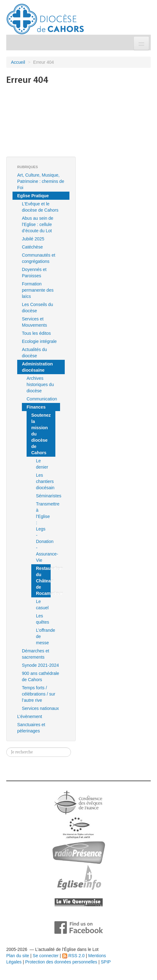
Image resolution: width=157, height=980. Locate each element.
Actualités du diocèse (34, 353)
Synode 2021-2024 (40, 665)
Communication (42, 399)
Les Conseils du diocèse (38, 308)
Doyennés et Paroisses (34, 273)
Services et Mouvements (34, 322)
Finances (36, 407)
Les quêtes (43, 619)
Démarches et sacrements (35, 654)
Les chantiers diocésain (43, 481)
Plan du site (18, 956)
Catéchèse (32, 247)
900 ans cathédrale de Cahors (41, 676)
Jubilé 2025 (33, 239)
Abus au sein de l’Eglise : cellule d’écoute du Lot (38, 224)
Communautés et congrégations (39, 258)
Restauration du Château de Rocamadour (43, 581)
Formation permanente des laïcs (38, 290)
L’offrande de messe (43, 636)
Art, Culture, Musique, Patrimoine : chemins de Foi (41, 181)
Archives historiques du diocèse (40, 384)
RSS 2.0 (73, 956)
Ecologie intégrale (39, 341)
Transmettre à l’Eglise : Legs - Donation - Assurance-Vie (43, 532)
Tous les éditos (36, 333)
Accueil (18, 62)
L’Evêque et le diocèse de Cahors (40, 207)
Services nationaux (40, 708)
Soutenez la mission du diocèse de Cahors (41, 434)
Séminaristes (43, 496)
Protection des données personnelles (61, 962)
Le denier (42, 464)
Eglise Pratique (33, 196)
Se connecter (46, 956)
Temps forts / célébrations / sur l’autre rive (39, 694)
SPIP (106, 962)
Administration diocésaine (37, 367)
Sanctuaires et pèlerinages (31, 728)
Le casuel (42, 605)
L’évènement (30, 716)
